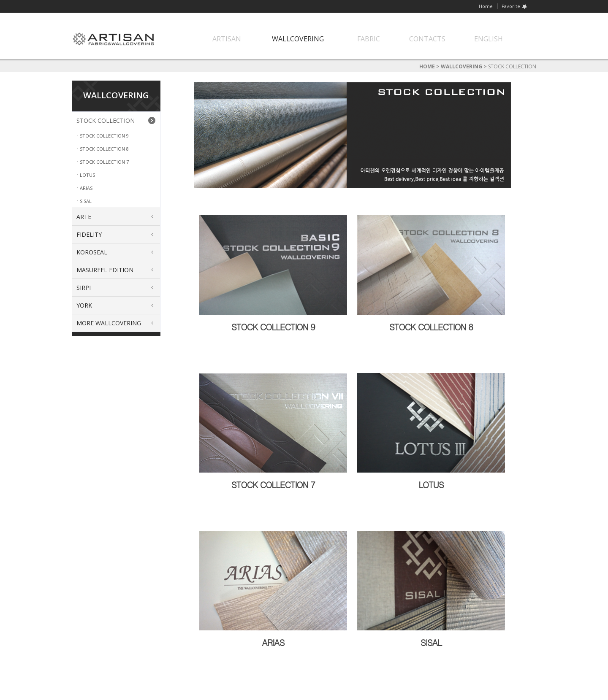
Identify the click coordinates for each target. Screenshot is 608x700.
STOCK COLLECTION (106, 120)
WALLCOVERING (461, 66)
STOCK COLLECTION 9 (104, 136)
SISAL (86, 201)
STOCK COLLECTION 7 (104, 162)
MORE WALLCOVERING (109, 323)
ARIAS (86, 188)
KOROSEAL (92, 252)
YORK (84, 305)
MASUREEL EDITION (105, 270)
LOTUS (87, 175)
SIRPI (84, 288)
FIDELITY (89, 234)
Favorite (515, 6)
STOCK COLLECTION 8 (104, 149)
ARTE (84, 217)
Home (486, 6)
